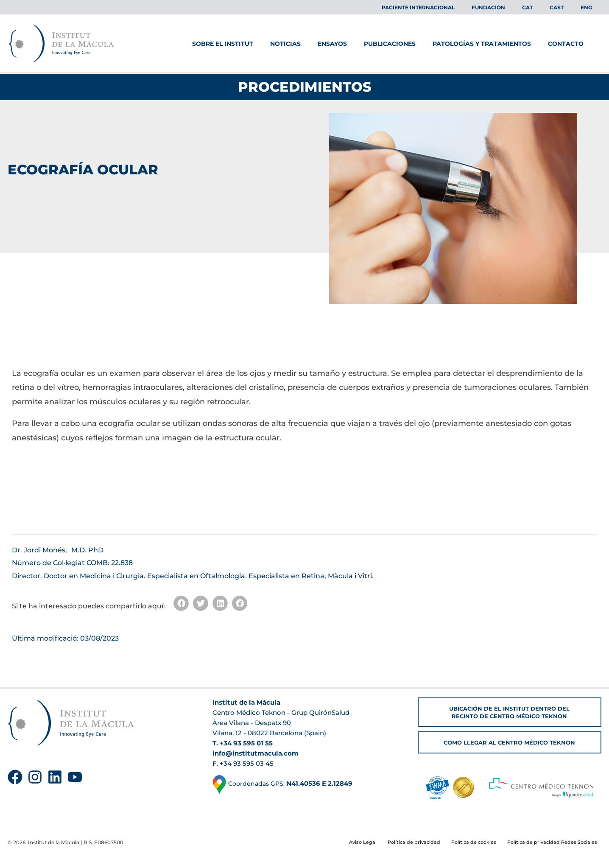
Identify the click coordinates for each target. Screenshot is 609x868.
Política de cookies (479, 842)
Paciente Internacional (449, 7)
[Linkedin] (55, 777)
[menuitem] (544, 8)
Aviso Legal (376, 842)
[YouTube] (75, 777)
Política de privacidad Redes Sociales (555, 842)
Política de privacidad (423, 842)
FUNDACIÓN (512, 7)
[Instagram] (35, 777)
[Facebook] (15, 777)
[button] (181, 603)
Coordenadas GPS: (284, 784)
